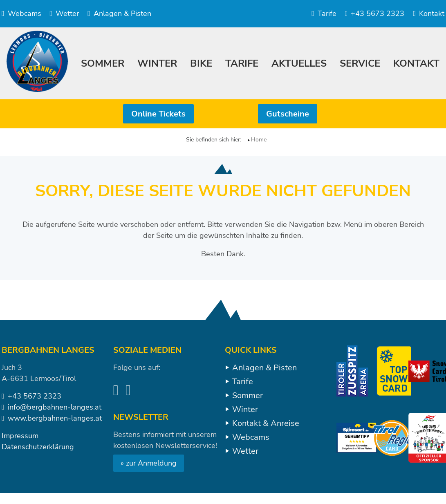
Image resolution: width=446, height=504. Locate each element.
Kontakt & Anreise (266, 423)
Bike (201, 63)
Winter (245, 409)
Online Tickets (158, 114)
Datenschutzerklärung (38, 447)
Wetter (65, 13)
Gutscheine (288, 114)
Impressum (20, 436)
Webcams (21, 13)
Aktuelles (299, 63)
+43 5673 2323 (375, 13)
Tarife (324, 13)
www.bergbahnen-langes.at (55, 418)
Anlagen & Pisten (119, 13)
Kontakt (429, 13)
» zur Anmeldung (149, 463)
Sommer (248, 395)
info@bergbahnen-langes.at (55, 407)
